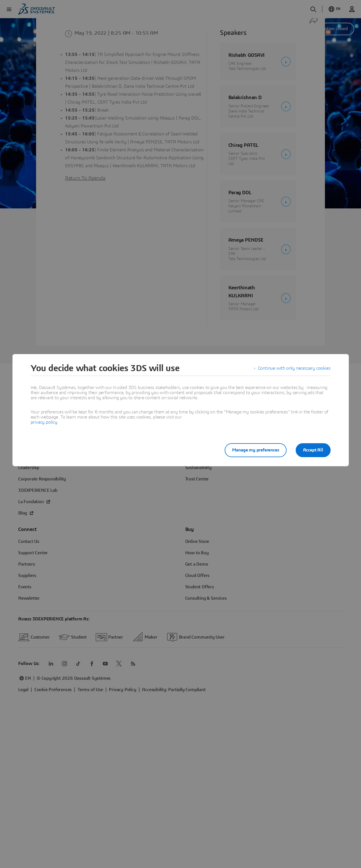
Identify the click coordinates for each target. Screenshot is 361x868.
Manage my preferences (256, 450)
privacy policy (44, 422)
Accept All (313, 450)
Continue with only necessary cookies (294, 368)
